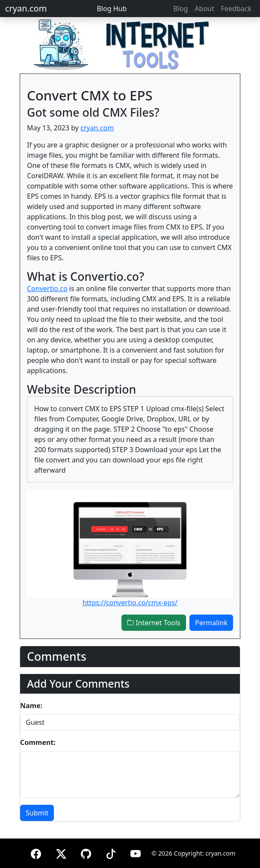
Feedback (236, 9)
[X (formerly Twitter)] (61, 852)
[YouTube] (136, 852)
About (204, 9)
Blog (180, 9)
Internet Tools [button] (154, 623)
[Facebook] (36, 852)
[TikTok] (111, 852)
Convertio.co (47, 288)
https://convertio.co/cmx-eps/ (130, 603)
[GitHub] (86, 852)
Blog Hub (112, 9)
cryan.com (26, 8)
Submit (37, 813)
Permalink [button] (211, 623)
